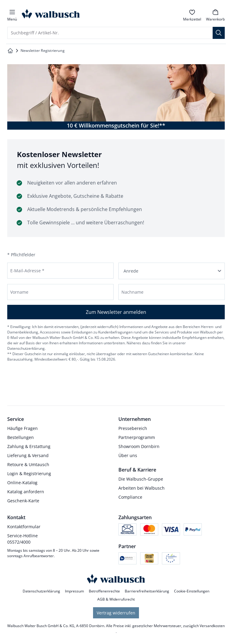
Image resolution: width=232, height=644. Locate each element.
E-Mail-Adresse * (27, 271)
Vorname (19, 292)
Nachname (132, 292)
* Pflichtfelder (21, 255)
